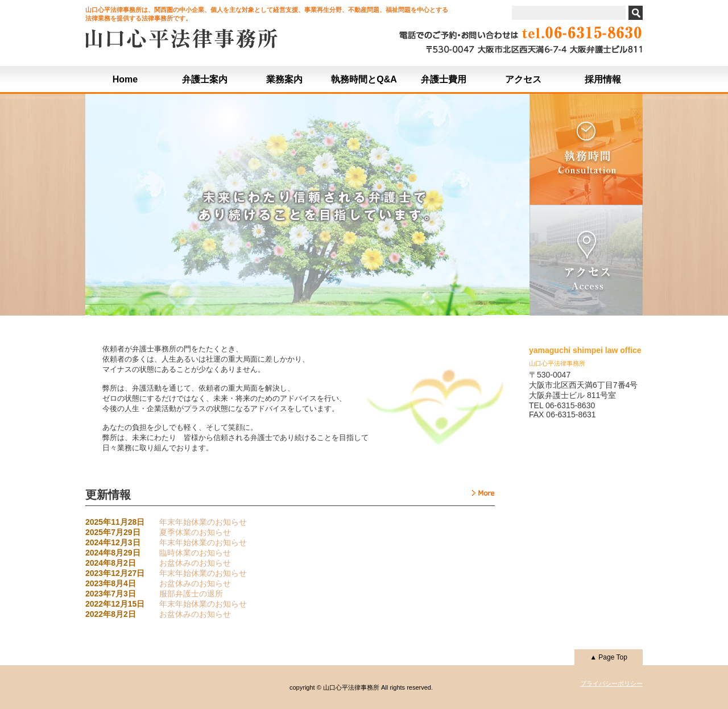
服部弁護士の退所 (191, 594)
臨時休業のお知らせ (195, 553)
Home (125, 79)
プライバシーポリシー (611, 683)
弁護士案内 (205, 79)
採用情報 (603, 79)
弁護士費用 (444, 79)
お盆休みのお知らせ (195, 563)
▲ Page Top (609, 657)
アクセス (523, 79)
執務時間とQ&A (364, 79)
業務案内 (284, 79)
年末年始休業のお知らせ (203, 522)
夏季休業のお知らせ (195, 532)
